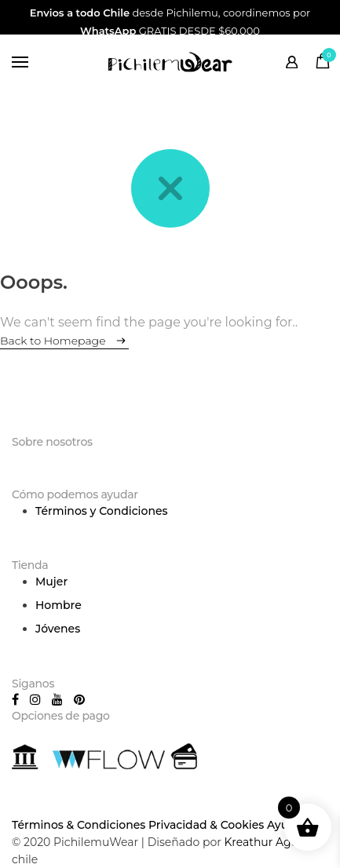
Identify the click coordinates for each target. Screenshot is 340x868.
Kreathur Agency (270, 842)
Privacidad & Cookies (206, 825)
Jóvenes (58, 629)
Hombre (58, 605)
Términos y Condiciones (102, 511)
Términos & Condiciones (79, 825)
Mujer (51, 582)
